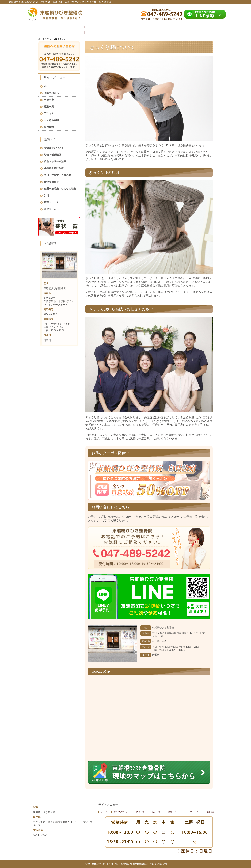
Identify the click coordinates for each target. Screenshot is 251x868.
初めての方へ (71, 30)
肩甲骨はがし (51, 209)
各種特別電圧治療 (54, 168)
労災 (47, 196)
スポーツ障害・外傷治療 (58, 175)
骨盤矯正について (54, 148)
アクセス (180, 30)
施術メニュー (153, 30)
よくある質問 (51, 120)
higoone (163, 864)
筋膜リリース (51, 202)
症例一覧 (125, 30)
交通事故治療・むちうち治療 (60, 189)
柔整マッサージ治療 (55, 162)
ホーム (43, 30)
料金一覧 (98, 30)
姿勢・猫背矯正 (53, 155)
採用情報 (208, 30)
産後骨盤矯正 (51, 182)
